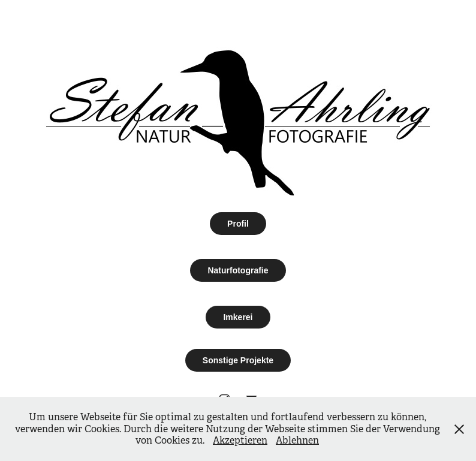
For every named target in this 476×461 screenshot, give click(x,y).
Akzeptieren (240, 440)
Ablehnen (297, 440)
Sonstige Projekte (238, 360)
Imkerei (238, 317)
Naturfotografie (238, 270)
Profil (238, 224)
